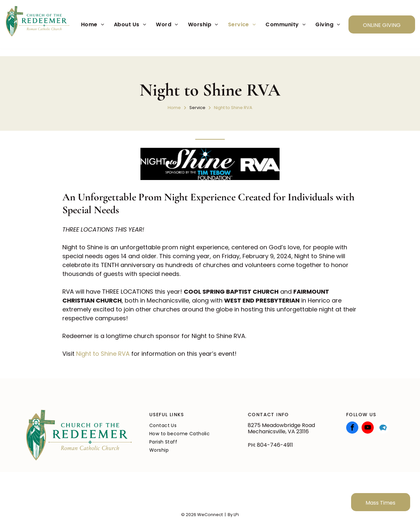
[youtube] (368, 428)
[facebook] (352, 428)
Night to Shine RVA (103, 354)
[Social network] (383, 428)
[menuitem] (93, 25)
